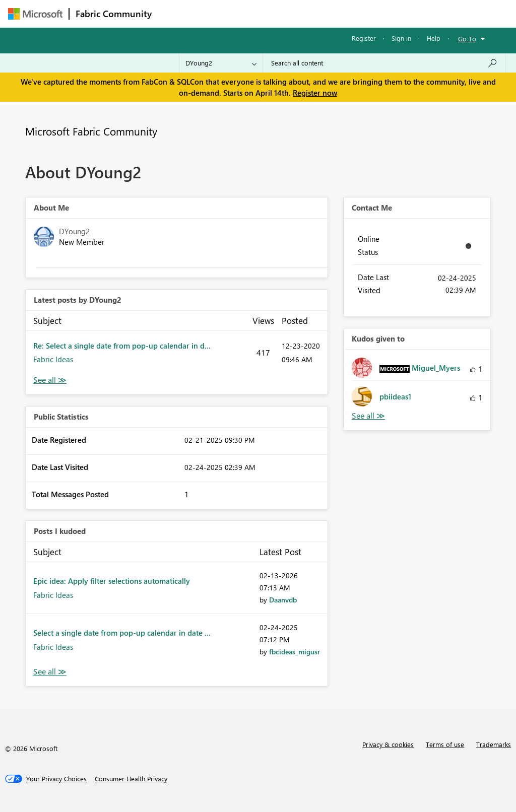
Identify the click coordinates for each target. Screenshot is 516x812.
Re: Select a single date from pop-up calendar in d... (122, 346)
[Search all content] (384, 63)
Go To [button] (467, 39)
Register (364, 38)
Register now (315, 93)
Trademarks (494, 744)
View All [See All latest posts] (50, 380)
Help (434, 38)
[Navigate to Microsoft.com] (35, 14)
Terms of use (445, 744)
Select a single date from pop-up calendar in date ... (122, 633)
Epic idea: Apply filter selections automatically (112, 581)
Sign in (401, 38)
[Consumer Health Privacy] (131, 779)
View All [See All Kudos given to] (368, 416)
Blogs (350, 13)
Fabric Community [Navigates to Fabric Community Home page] (114, 14)
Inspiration (219, 13)
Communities (305, 13)
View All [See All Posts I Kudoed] (50, 672)
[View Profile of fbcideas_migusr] (295, 652)
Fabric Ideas (53, 359)
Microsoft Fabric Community (91, 131)
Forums (175, 13)
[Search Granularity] (221, 63)
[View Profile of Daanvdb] (283, 600)
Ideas (260, 13)
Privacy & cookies (388, 744)
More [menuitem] (384, 13)
